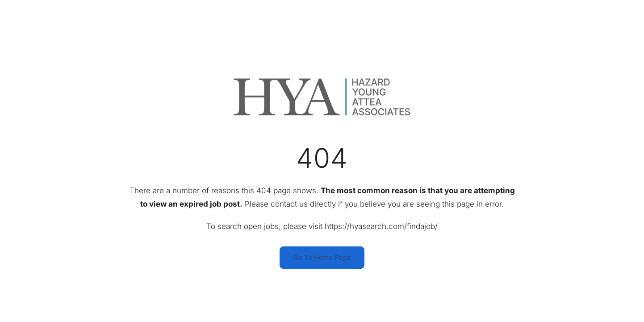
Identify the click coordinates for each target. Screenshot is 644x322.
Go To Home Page (322, 257)
